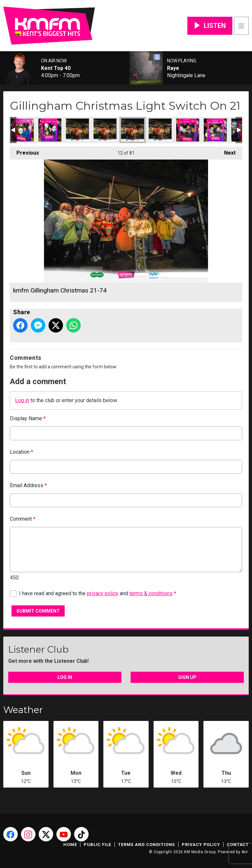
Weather (23, 710)
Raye (173, 68)
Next (227, 151)
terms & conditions (151, 593)
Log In (65, 677)
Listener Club (38, 649)
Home (70, 845)
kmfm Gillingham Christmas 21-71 (215, 130)
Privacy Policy (201, 845)
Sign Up (187, 677)
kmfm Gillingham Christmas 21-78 (22, 130)
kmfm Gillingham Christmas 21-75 (105, 130)
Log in (22, 400)
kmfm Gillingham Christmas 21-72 (188, 130)
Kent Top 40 (56, 68)
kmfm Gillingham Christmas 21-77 (50, 130)
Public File (97, 845)
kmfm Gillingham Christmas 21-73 (160, 130)
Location (21, 452)
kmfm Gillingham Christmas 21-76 (77, 130)
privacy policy (103, 593)
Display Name (28, 418)
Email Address (28, 485)
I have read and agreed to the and (98, 593)
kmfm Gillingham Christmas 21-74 (133, 130)
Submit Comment (38, 611)
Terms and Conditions (147, 845)
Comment (23, 519)
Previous (24, 151)
